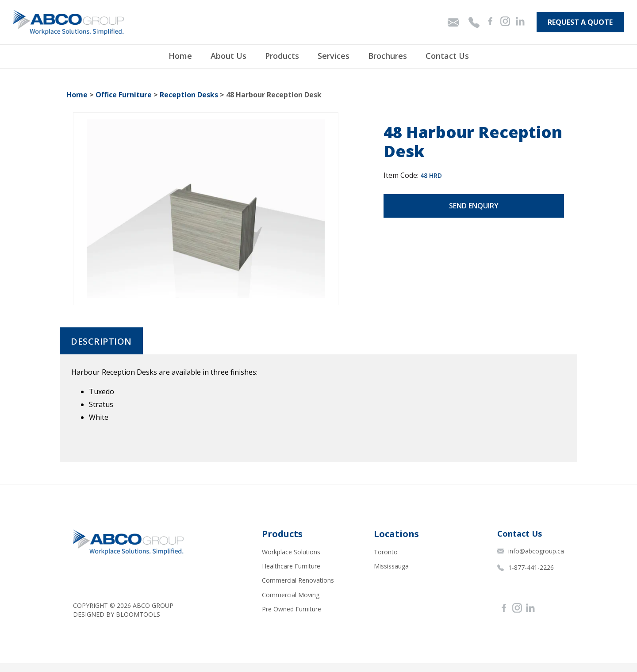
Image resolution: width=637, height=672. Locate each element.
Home (180, 56)
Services (334, 56)
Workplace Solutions (291, 552)
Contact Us (447, 56)
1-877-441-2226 (526, 567)
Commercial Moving (291, 595)
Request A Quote (580, 22)
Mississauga (391, 566)
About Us (228, 56)
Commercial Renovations (298, 580)
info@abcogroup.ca (531, 551)
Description (101, 342)
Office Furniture (124, 95)
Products (282, 56)
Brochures (388, 56)
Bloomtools (138, 614)
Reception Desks (189, 95)
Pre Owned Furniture (292, 609)
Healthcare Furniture (291, 566)
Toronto (386, 552)
